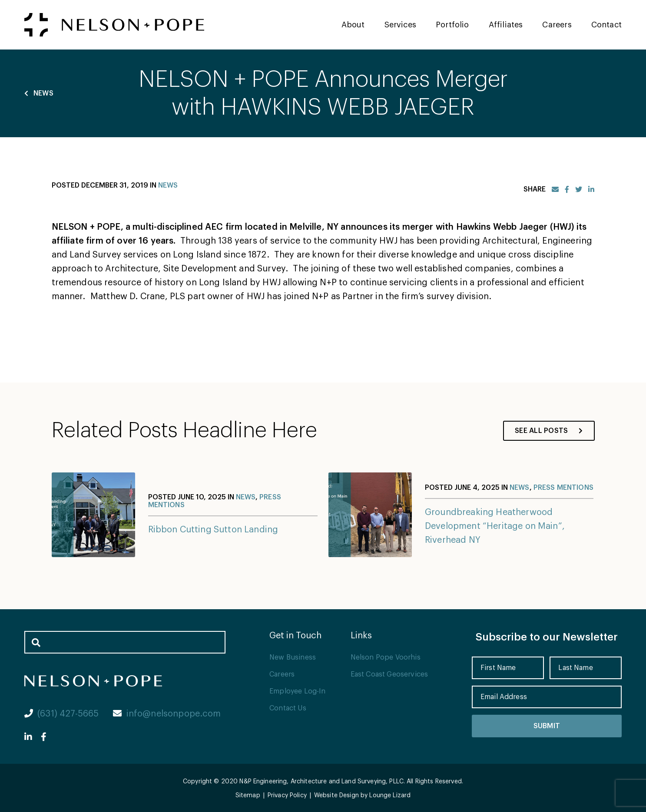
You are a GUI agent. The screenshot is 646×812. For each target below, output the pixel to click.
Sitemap (248, 795)
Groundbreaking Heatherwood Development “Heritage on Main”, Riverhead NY (495, 526)
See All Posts (549, 431)
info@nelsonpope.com (167, 714)
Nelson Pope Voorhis (386, 657)
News (39, 93)
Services (400, 25)
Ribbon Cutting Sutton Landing (213, 530)
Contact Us (288, 708)
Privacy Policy (287, 795)
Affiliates (506, 25)
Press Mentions (563, 488)
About (353, 25)
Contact (606, 25)
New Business (293, 657)
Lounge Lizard (390, 795)
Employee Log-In (297, 691)
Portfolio (452, 25)
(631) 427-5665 (61, 714)
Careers (557, 25)
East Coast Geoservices (389, 674)
